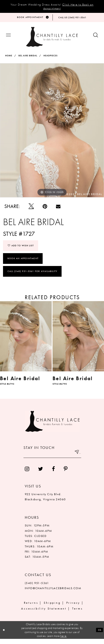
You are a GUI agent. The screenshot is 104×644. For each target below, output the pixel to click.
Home (9, 59)
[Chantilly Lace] (52, 40)
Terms (78, 614)
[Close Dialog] (5, 635)
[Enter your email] (52, 459)
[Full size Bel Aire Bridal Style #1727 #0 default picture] (52, 133)
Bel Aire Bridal (28, 59)
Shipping (52, 608)
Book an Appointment (23, 263)
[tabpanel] (52, 133)
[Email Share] (58, 210)
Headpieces (50, 59)
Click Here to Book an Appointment (68, 6)
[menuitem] (27, 474)
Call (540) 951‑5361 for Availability (32, 276)
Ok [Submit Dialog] (99, 635)
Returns (31, 608)
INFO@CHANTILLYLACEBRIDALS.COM (53, 593)
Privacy (73, 608)
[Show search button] (96, 39)
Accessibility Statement (44, 614)
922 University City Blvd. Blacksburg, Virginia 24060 (45, 502)
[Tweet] (31, 209)
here (64, 641)
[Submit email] (76, 459)
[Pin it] (45, 210)
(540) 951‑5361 (37, 588)
